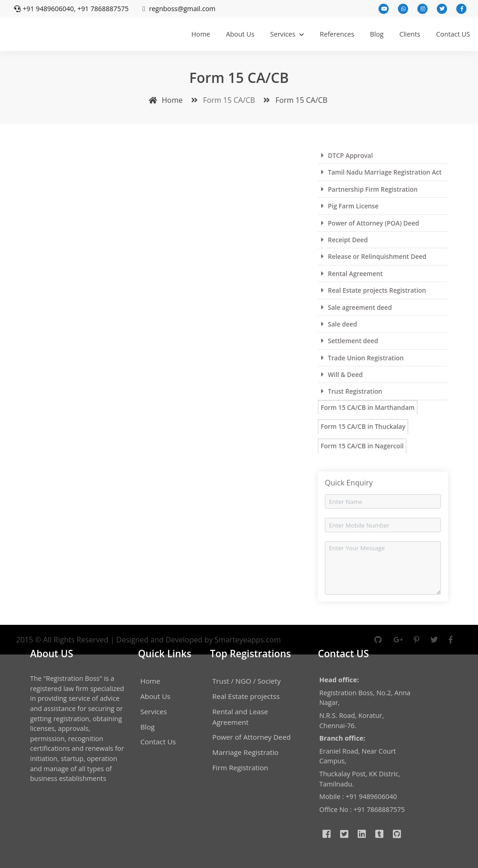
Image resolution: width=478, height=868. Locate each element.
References (337, 34)
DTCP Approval (347, 155)
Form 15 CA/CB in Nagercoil (362, 446)
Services (287, 34)
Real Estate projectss (246, 696)
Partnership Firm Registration (369, 189)
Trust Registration (352, 391)
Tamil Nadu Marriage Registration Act (381, 172)
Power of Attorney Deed (251, 737)
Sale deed (339, 324)
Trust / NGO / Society (247, 681)
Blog (377, 34)
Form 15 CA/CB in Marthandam (368, 407)
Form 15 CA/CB (293, 100)
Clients (410, 34)
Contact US (453, 34)
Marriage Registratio (245, 752)
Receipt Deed (345, 240)
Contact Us (158, 742)
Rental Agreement (352, 274)
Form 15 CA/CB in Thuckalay (363, 426)
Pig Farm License (350, 206)
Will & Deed (342, 374)
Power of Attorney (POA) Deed (370, 223)
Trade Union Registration (362, 358)
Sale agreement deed (357, 307)
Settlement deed (350, 341)
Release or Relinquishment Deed (374, 256)
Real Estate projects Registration (374, 290)
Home (201, 34)
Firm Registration (240, 767)
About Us (240, 34)
